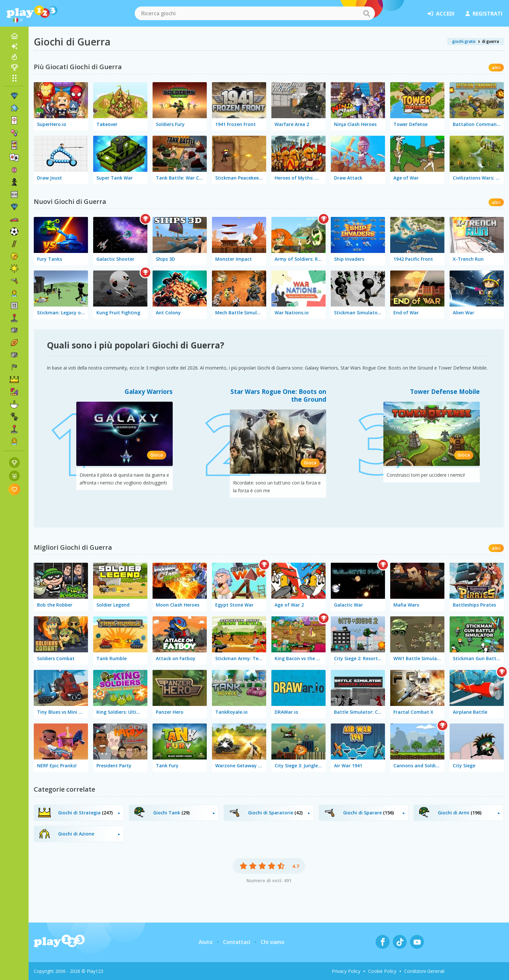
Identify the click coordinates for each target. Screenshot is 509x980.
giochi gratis (464, 41)
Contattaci (237, 942)
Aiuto (206, 942)
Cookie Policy (382, 971)
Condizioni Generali (424, 971)
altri (496, 68)
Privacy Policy (346, 971)
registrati (484, 14)
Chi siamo (273, 942)
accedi (441, 14)
